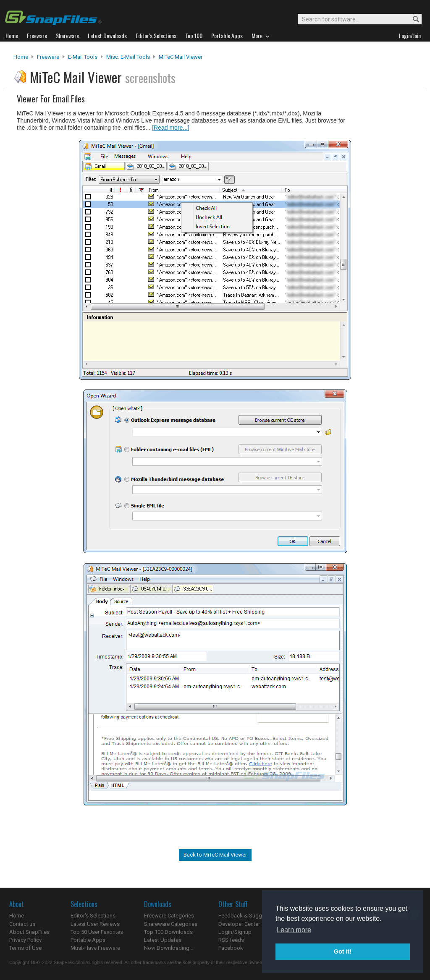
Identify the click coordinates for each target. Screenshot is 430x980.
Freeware (48, 57)
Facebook (231, 948)
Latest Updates (163, 940)
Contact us (22, 924)
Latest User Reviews (95, 924)
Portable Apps (88, 940)
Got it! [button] (343, 951)
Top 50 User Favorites (97, 932)
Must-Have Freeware (95, 948)
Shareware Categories (171, 924)
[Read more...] (171, 128)
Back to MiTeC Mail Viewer (215, 855)
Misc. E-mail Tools (128, 57)
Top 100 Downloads (168, 932)
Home (21, 57)
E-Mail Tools (83, 57)
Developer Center (239, 924)
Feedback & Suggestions (249, 916)
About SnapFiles (29, 932)
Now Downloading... (169, 948)
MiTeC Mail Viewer (181, 57)
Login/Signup (235, 932)
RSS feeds (231, 940)
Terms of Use (25, 948)
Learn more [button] (294, 930)
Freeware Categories (169, 916)
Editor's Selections (93, 916)
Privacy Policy (25, 940)
